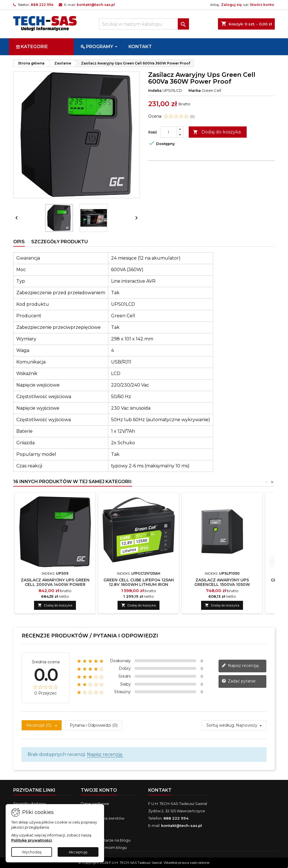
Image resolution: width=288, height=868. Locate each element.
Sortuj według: (221, 725)
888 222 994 (42, 5)
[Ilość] (168, 132)
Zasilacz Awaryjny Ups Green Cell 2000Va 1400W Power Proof (55, 584)
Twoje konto (99, 790)
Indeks (155, 90)
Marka (195, 90)
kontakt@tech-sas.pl (96, 5)
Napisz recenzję (240, 666)
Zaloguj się (231, 5)
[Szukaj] (144, 24)
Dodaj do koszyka (217, 132)
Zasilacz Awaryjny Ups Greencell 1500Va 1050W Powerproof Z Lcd (222, 584)
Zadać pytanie (239, 681)
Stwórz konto (262, 5)
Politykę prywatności (32, 840)
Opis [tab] (19, 242)
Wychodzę (32, 852)
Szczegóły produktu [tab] (59, 242)
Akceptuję (78, 852)
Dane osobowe (95, 804)
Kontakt (160, 790)
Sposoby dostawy (30, 804)
